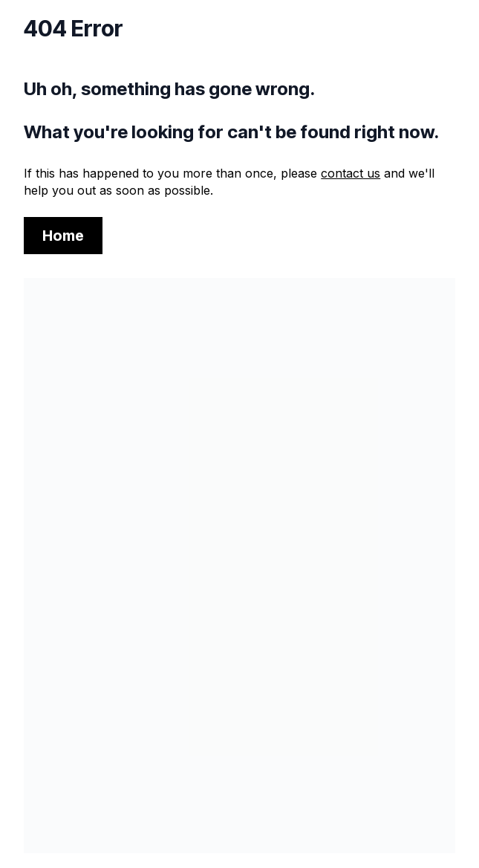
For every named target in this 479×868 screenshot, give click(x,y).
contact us (351, 173)
